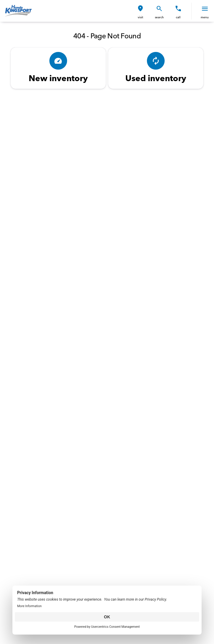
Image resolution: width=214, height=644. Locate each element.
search (159, 17)
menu (205, 17)
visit (140, 17)
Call (178, 17)
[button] (140, 11)
